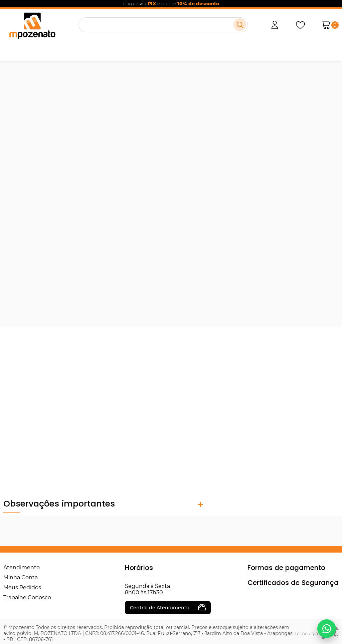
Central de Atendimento (168, 608)
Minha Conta (21, 577)
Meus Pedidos (22, 587)
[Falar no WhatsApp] (327, 629)
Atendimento (22, 567)
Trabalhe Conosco (27, 597)
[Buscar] (240, 25)
